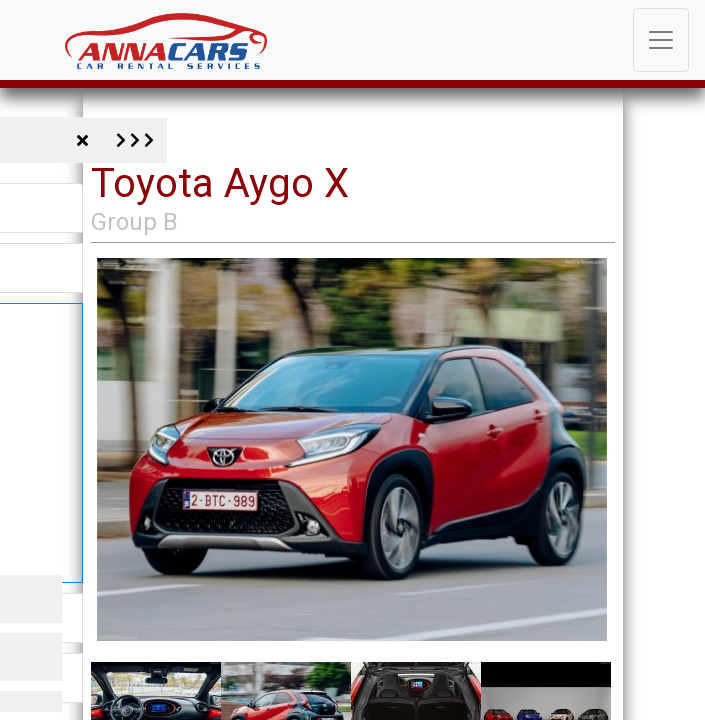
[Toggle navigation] (661, 40)
